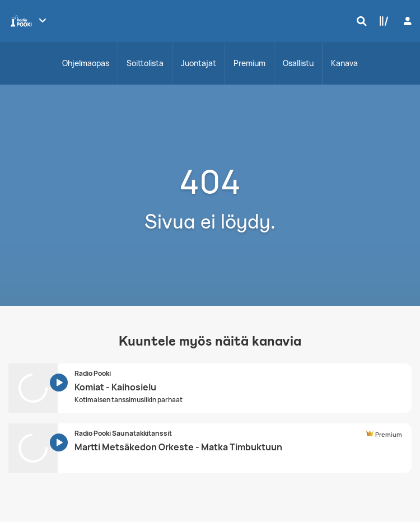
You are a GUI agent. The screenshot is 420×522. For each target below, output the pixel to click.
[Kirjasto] (381, 21)
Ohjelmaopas (86, 63)
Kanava (344, 63)
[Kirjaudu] (406, 21)
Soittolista (145, 63)
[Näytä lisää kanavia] (43, 20)
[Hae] (359, 21)
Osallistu (298, 63)
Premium (249, 63)
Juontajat (199, 63)
